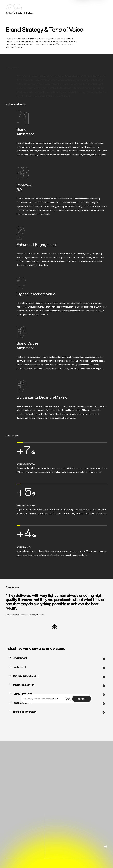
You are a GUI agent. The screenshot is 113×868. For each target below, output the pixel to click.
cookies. (54, 699)
